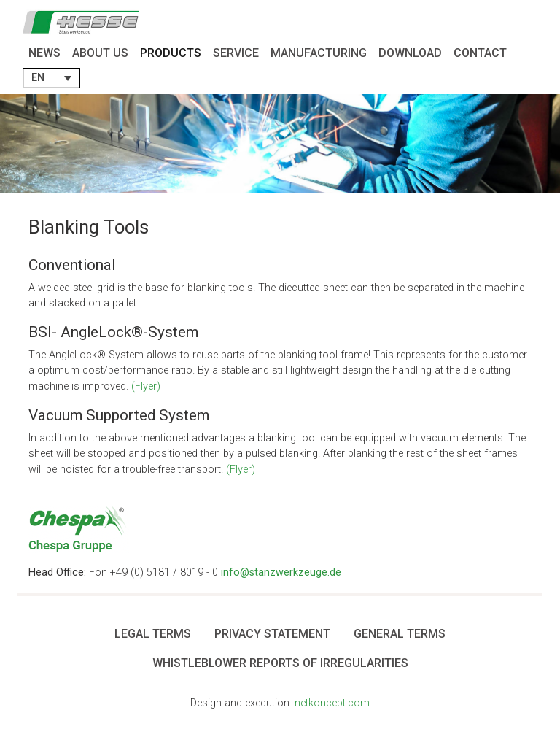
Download (410, 53)
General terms (400, 634)
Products (171, 53)
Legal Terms (153, 634)
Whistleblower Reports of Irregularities (280, 663)
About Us (100, 53)
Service (236, 53)
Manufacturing (319, 53)
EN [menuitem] (38, 78)
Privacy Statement (272, 634)
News (44, 53)
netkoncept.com (332, 703)
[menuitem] (51, 78)
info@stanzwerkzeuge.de (281, 572)
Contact (480, 53)
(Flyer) (146, 386)
